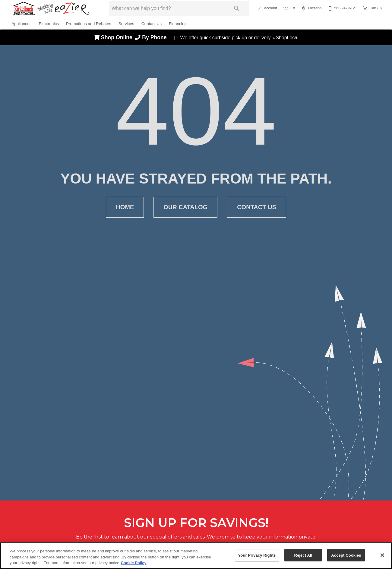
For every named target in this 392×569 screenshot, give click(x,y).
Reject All (303, 555)
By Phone (152, 37)
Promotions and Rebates (89, 24)
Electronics (49, 24)
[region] (196, 556)
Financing (178, 24)
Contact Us (152, 24)
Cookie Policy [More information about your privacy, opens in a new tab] (133, 563)
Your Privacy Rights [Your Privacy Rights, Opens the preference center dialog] (257, 555)
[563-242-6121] (342, 8)
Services (126, 24)
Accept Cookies (346, 555)
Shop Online (114, 37)
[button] (260, 8)
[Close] (382, 555)
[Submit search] (237, 8)
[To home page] (51, 8)
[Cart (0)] (372, 8)
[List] (289, 8)
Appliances (22, 24)
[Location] (311, 8)
